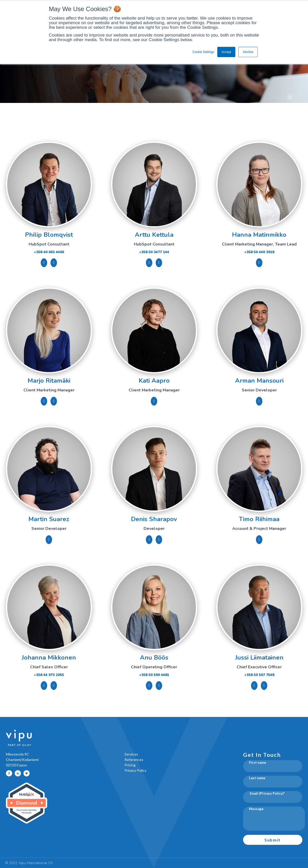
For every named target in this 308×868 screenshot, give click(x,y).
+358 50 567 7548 (259, 675)
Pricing (130, 765)
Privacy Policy (135, 770)
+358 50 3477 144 (154, 252)
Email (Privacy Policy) (266, 793)
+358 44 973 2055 (49, 675)
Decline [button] (248, 52)
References (134, 760)
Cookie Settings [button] (203, 52)
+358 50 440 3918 (259, 252)
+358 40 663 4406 (49, 252)
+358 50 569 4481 (154, 675)
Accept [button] (226, 52)
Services (131, 754)
